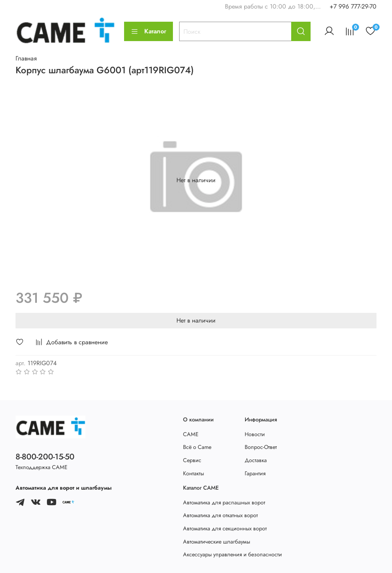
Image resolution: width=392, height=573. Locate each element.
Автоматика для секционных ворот (225, 528)
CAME (191, 434)
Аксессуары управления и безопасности (232, 554)
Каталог (149, 31)
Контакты (193, 473)
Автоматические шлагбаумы (217, 542)
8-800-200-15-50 (45, 457)
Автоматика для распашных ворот (224, 502)
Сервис (192, 460)
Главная (26, 58)
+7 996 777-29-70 (353, 6)
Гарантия (255, 473)
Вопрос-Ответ (261, 447)
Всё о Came (197, 447)
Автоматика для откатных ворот (220, 515)
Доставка (256, 460)
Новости (255, 434)
